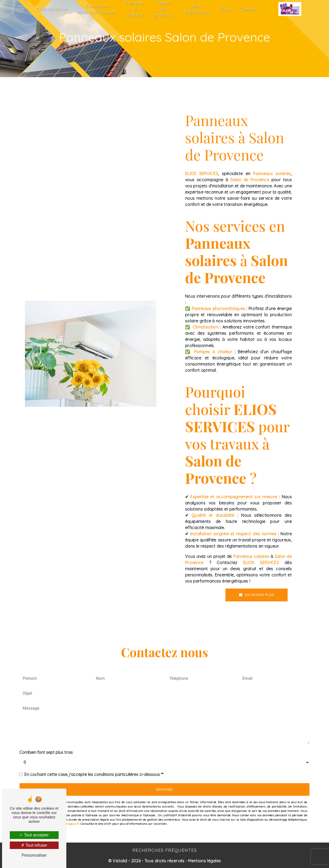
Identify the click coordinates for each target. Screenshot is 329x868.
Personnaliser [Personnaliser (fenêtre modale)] (34, 855)
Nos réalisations (197, 9)
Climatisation (52, 9)
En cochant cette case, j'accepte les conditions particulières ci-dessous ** (94, 774)
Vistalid (120, 861)
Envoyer (164, 789)
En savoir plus (257, 595)
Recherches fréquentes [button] (165, 850)
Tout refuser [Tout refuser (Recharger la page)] (34, 845)
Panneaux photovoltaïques (97, 9)
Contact (249, 9)
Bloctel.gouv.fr (69, 824)
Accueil (19, 9)
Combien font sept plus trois (46, 752)
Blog (225, 9)
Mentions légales (204, 861)
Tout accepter (34, 835)
